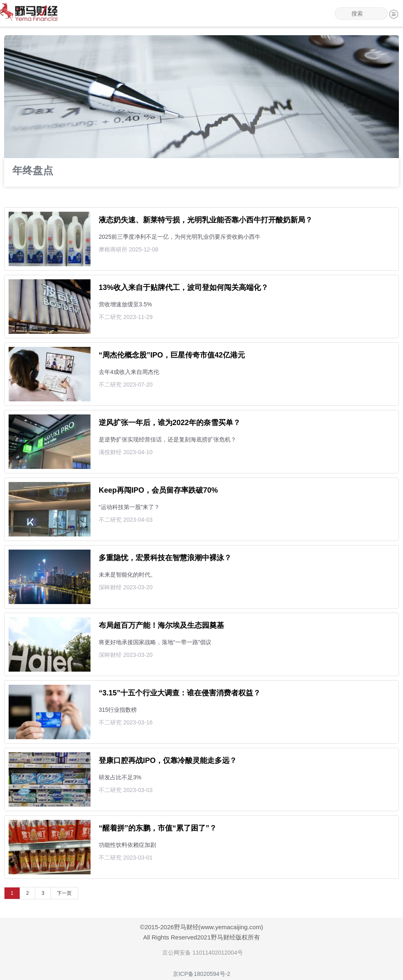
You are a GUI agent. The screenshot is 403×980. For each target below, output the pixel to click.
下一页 (64, 893)
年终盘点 (33, 171)
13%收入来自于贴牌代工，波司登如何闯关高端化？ (183, 287)
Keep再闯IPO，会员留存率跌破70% (158, 490)
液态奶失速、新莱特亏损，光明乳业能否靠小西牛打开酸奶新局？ (206, 220)
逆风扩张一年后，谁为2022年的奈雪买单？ (170, 423)
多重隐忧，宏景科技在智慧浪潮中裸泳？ (165, 558)
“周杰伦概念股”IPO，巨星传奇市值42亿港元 (172, 355)
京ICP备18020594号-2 (201, 974)
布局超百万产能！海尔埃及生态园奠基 (161, 625)
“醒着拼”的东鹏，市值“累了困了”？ (158, 828)
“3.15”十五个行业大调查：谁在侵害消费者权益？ (180, 693)
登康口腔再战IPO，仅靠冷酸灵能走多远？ (168, 760)
